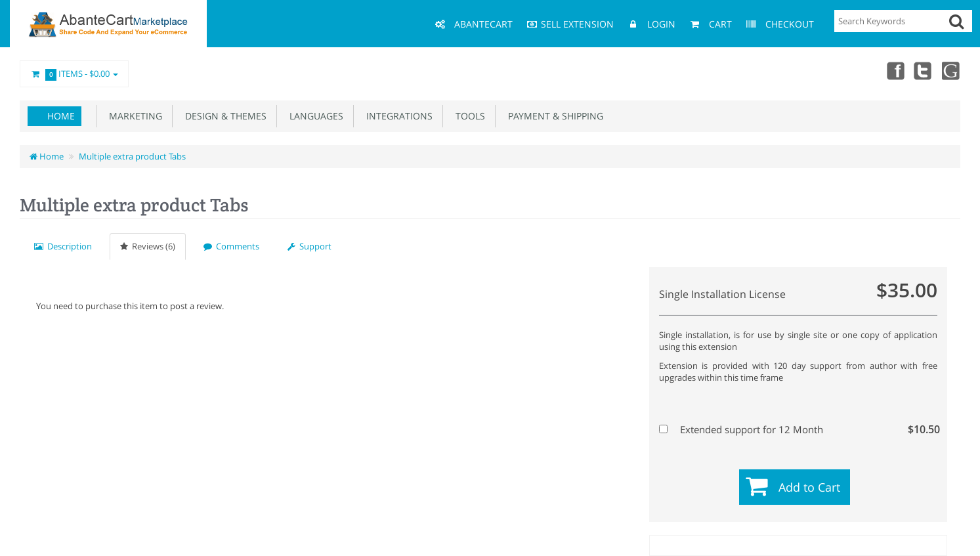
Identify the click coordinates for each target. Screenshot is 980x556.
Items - (74, 74)
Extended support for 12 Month (797, 429)
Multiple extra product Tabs (132, 156)
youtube (951, 70)
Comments (231, 246)
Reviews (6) (148, 246)
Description (63, 246)
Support (309, 246)
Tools (468, 116)
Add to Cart (809, 487)
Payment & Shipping (553, 116)
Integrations (397, 116)
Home (61, 116)
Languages (314, 116)
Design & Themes (223, 116)
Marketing (133, 116)
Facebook (893, 70)
